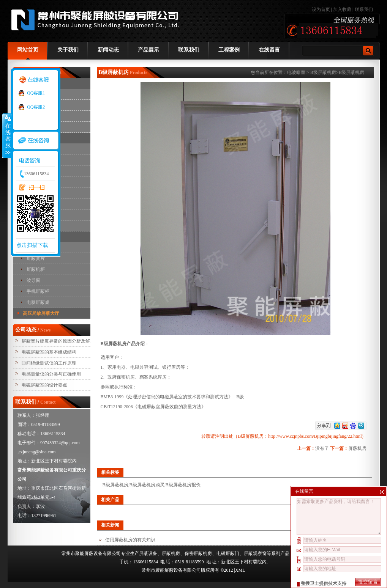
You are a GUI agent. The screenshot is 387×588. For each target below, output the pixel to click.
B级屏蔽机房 (323, 72)
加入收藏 (342, 9)
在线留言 (269, 50)
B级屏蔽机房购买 (147, 485)
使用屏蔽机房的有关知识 (130, 540)
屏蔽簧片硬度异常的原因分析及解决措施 (63, 341)
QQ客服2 (36, 107)
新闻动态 (108, 50)
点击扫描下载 (32, 245)
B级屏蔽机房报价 (183, 485)
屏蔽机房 (357, 448)
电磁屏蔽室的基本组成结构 (49, 352)
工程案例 (229, 50)
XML (240, 570)
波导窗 (33, 280)
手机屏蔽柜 (38, 291)
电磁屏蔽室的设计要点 (44, 385)
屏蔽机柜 (36, 269)
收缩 (6, 135)
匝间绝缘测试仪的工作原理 (49, 363)
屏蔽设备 (148, 553)
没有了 (322, 448)
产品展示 (148, 50)
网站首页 (28, 50)
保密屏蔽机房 (198, 553)
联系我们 (364, 9)
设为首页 (321, 9)
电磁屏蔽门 (228, 553)
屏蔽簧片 (36, 258)
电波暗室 (296, 72)
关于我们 (68, 50)
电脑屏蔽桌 (38, 302)
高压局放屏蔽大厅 (41, 313)
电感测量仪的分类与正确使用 (51, 374)
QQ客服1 (36, 93)
